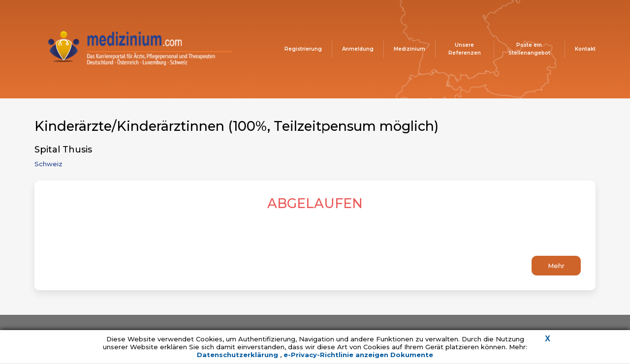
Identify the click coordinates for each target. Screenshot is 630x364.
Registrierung (303, 49)
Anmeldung (358, 49)
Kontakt (585, 49)
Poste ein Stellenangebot (529, 49)
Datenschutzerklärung (238, 355)
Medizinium (409, 49)
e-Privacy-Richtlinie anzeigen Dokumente (358, 355)
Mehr (556, 266)
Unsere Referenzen (465, 49)
